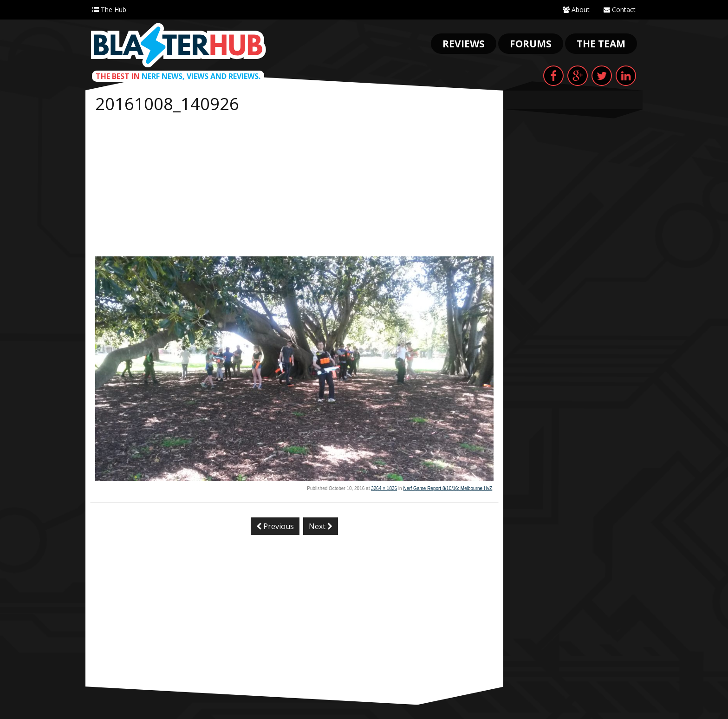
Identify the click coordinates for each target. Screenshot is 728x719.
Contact (620, 10)
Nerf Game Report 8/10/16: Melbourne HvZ (448, 488)
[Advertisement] (294, 187)
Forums (531, 44)
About (576, 10)
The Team (601, 44)
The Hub (109, 10)
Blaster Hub (178, 45)
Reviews (464, 44)
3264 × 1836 (384, 488)
